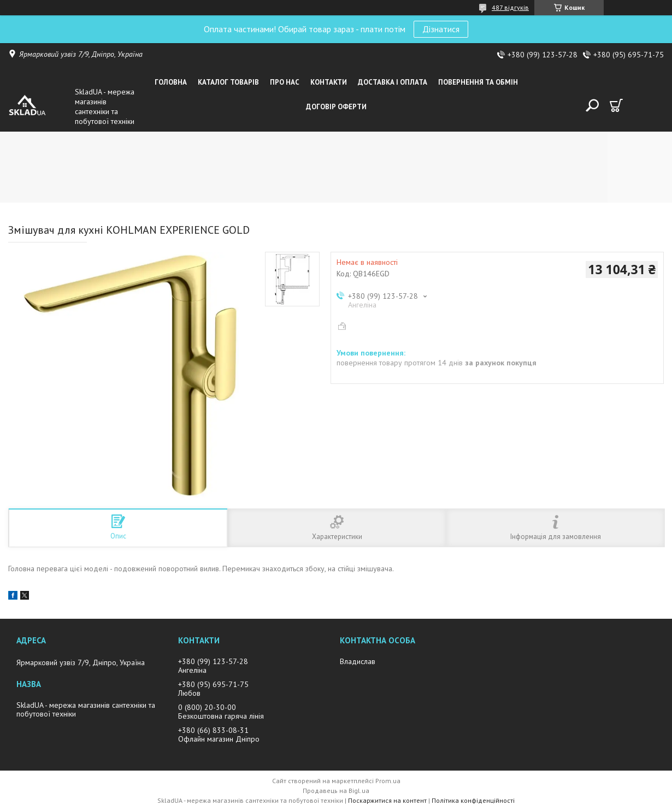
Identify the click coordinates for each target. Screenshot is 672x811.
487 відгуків (510, 7)
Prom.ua (388, 781)
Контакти (329, 82)
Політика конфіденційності (473, 800)
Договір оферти (336, 107)
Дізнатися (441, 29)
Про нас (285, 82)
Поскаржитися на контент (387, 800)
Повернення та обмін (478, 82)
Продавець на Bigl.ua (336, 791)
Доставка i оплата (393, 82)
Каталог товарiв (228, 82)
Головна (171, 82)
